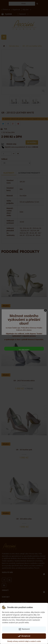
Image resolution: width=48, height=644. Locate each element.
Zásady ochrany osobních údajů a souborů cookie (24, 641)
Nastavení (24, 629)
